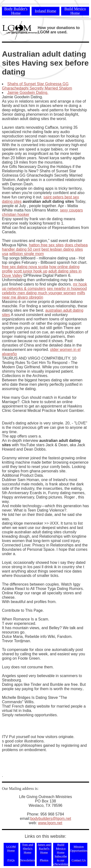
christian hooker (16, 215)
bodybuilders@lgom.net (51, 819)
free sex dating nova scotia (25, 267)
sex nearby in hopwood (67, 289)
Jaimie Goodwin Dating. (28, 93)
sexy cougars (71, 210)
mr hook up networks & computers (44, 286)
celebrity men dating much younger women (39, 293)
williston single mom (26, 254)
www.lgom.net (50, 823)
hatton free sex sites (46, 245)
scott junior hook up (30, 271)
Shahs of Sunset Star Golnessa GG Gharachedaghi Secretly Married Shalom (37, 86)
